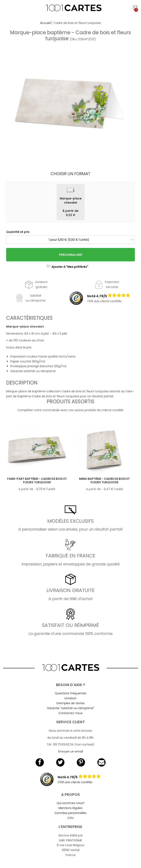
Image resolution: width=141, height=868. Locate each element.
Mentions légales (70, 808)
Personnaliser (71, 255)
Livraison (70, 698)
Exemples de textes (71, 703)
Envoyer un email (71, 751)
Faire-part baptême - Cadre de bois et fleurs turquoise (37, 481)
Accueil (45, 23)
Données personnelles (71, 813)
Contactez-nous (70, 713)
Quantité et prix (18, 232)
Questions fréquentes (70, 693)
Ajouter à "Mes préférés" (67, 267)
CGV (70, 818)
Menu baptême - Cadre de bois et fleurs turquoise (104, 481)
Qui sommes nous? (71, 803)
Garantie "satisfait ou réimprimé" (71, 708)
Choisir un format (70, 174)
